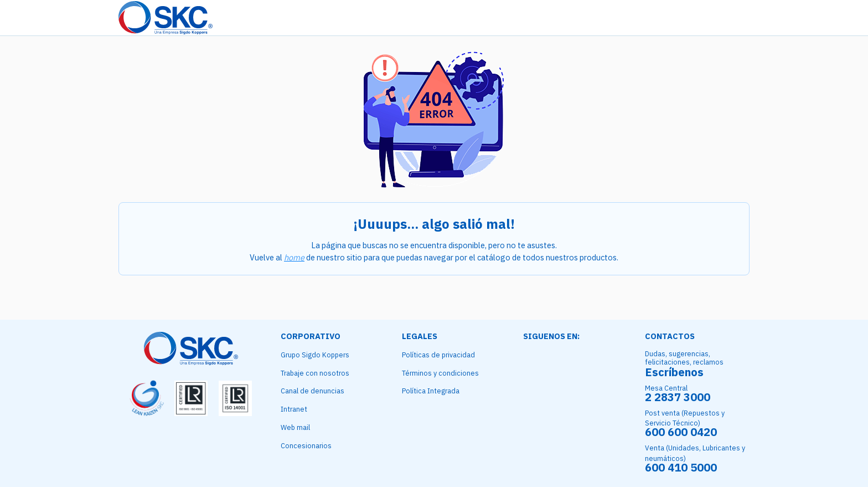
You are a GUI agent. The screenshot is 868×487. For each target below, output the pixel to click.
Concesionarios (306, 445)
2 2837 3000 (678, 397)
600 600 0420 (681, 432)
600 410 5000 (681, 467)
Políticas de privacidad (438, 355)
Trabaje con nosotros (315, 373)
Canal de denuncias (312, 391)
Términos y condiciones (440, 373)
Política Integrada (431, 391)
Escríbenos (674, 372)
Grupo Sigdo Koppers (315, 355)
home (294, 257)
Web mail (295, 427)
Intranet (294, 409)
